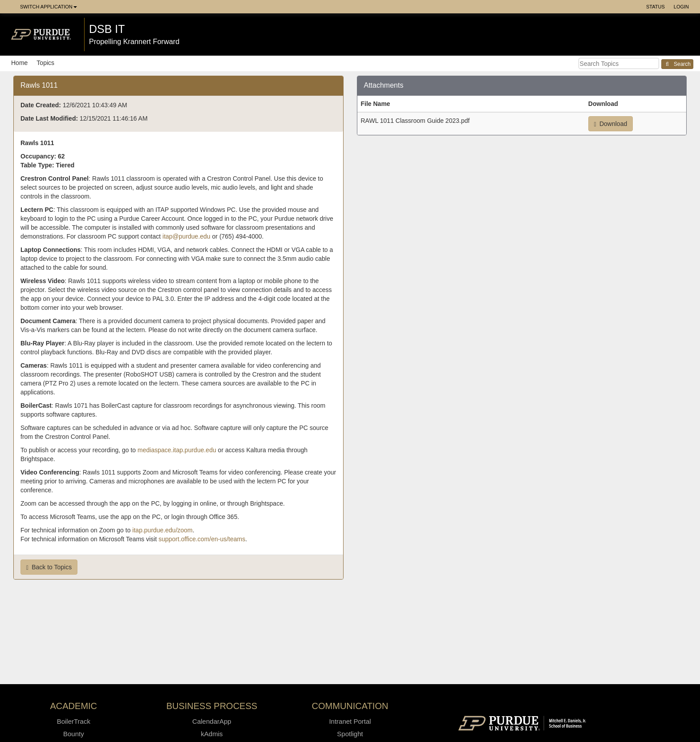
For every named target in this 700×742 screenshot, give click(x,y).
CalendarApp (212, 721)
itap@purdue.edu (186, 236)
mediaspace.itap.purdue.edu (177, 450)
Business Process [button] (212, 706)
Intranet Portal (350, 721)
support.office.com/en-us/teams (202, 539)
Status (655, 7)
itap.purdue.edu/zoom (162, 530)
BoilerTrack (74, 721)
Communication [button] (350, 706)
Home (19, 63)
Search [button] (677, 64)
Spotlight (350, 734)
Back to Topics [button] (49, 567)
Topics (45, 63)
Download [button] (611, 124)
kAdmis (212, 734)
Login (681, 7)
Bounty (74, 734)
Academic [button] (74, 706)
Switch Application (49, 7)
